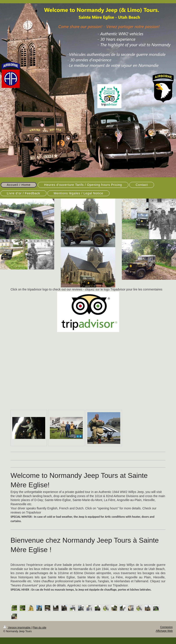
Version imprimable (17, 628)
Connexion (166, 627)
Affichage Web (164, 631)
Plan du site (39, 628)
